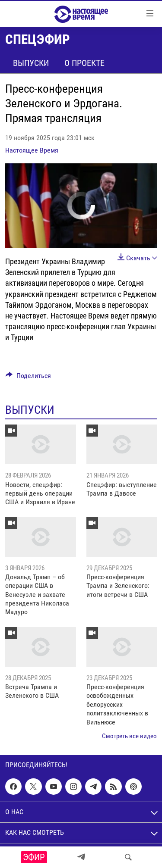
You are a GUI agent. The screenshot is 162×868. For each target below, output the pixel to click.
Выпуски (31, 63)
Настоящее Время (32, 150)
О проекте (84, 63)
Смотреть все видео (129, 736)
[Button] (28, 378)
